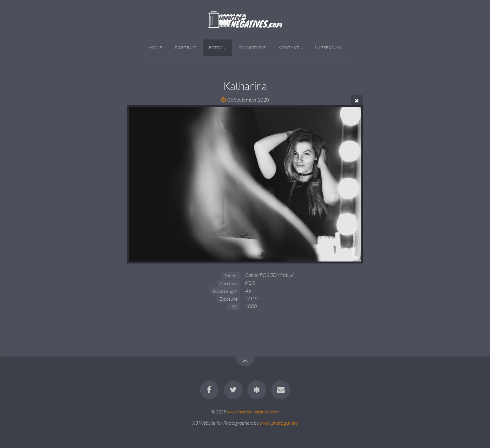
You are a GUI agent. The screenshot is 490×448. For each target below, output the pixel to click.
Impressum (328, 48)
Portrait (186, 48)
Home (156, 48)
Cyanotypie (252, 48)
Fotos (216, 48)
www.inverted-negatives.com (253, 412)
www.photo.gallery (279, 423)
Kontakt (289, 48)
